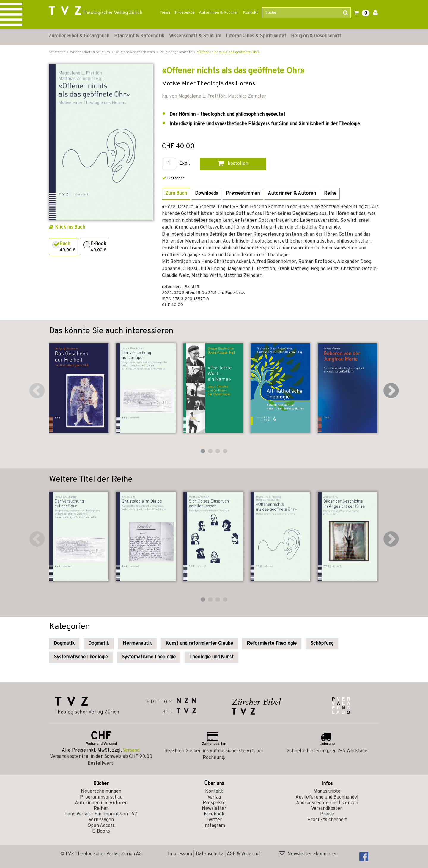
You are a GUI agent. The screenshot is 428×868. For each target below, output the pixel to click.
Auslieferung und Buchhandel (327, 797)
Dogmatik (64, 644)
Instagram (214, 826)
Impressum (180, 854)
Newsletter (214, 809)
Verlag (214, 797)
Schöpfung (322, 644)
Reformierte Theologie (272, 644)
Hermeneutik (137, 644)
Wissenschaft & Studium (195, 36)
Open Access (101, 826)
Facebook (214, 814)
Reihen (101, 809)
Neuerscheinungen (101, 791)
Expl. (185, 164)
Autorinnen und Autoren (101, 803)
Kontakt (250, 13)
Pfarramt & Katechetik (139, 36)
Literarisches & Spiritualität (256, 36)
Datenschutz (210, 854)
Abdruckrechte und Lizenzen (327, 803)
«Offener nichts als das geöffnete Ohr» (228, 52)
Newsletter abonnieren (308, 854)
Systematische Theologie (81, 657)
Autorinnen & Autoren (219, 13)
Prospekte (185, 13)
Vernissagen (101, 820)
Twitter (214, 820)
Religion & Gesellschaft (316, 36)
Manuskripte (327, 791)
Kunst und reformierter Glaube (199, 644)
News (165, 13)
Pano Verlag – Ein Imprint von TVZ (101, 814)
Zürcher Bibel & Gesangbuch (79, 36)
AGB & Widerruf (244, 854)
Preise (327, 814)
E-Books (101, 831)
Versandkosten (327, 809)
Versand (131, 750)
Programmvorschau (101, 797)
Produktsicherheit (327, 820)
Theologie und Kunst (211, 657)
